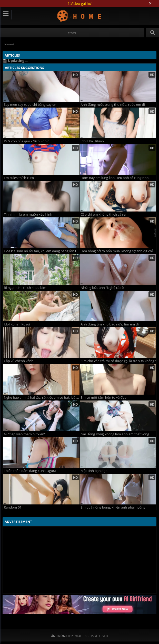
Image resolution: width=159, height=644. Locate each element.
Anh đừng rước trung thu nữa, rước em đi (113, 105)
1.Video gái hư (79, 3)
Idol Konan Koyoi (17, 324)
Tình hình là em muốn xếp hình (28, 214)
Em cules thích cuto (19, 178)
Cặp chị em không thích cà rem (105, 214)
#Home (72, 33)
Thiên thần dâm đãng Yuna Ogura (30, 471)
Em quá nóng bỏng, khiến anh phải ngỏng (113, 507)
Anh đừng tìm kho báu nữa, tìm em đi (110, 324)
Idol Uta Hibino (92, 141)
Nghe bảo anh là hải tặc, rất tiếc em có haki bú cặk (42, 398)
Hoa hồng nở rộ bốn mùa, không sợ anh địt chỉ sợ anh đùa (119, 251)
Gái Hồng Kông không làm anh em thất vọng (115, 434)
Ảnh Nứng (80, 16)
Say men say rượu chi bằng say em (31, 105)
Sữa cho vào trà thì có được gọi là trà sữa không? (118, 361)
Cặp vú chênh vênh (19, 361)
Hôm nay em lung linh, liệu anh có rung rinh (115, 178)
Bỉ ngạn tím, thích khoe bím (25, 288)
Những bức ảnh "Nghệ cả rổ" (103, 288)
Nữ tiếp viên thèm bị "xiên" (25, 434)
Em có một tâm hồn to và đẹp (104, 398)
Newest (9, 44)
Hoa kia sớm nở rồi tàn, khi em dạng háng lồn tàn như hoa (42, 251)
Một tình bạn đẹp (94, 471)
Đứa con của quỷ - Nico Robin (27, 141)
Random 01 (13, 507)
